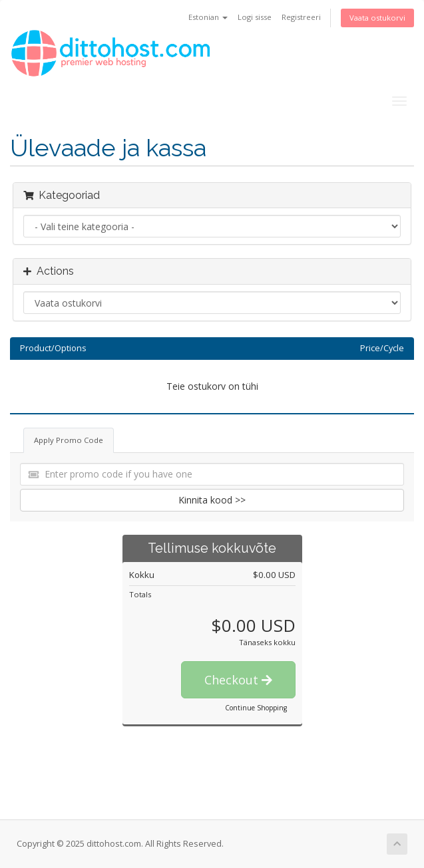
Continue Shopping (256, 708)
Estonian (208, 17)
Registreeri (301, 17)
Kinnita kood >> (212, 500)
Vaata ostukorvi (377, 18)
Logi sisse (255, 17)
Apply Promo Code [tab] (69, 440)
